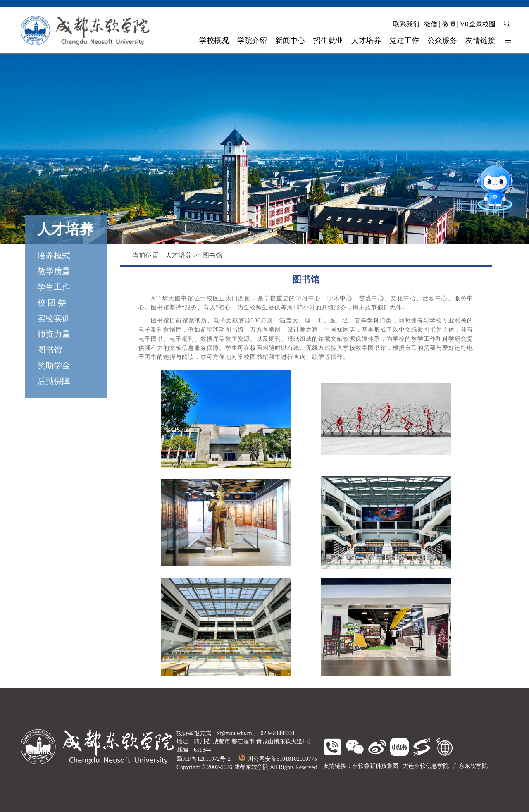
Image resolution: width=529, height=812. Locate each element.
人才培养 (179, 255)
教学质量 (54, 271)
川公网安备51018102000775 (278, 759)
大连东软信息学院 (426, 766)
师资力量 (54, 334)
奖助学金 (54, 365)
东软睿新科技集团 (375, 766)
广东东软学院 (470, 766)
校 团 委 (52, 303)
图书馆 (50, 350)
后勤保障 (54, 381)
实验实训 (54, 318)
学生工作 (54, 287)
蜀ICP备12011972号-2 (204, 759)
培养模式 (54, 256)
